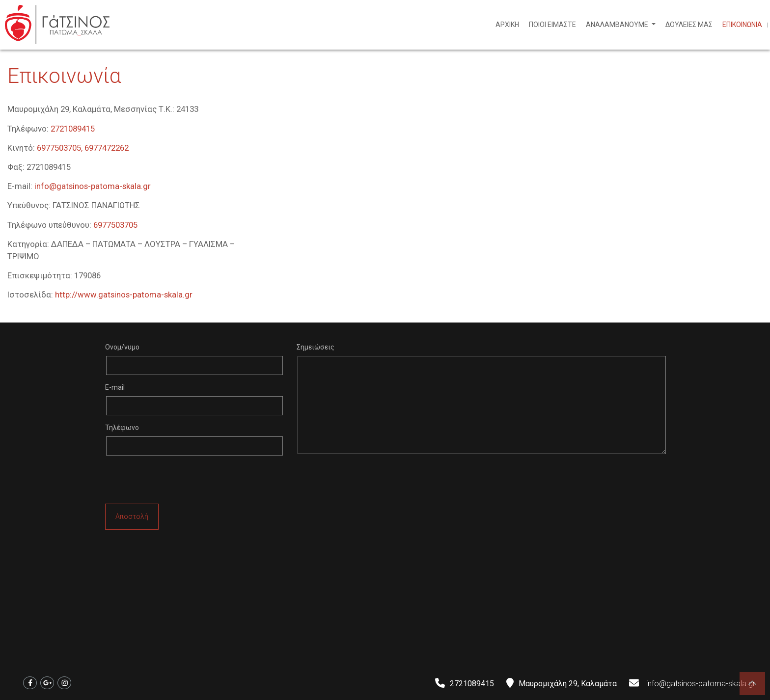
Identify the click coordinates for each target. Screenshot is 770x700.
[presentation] (180, 482)
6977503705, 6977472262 (83, 148)
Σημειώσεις (316, 347)
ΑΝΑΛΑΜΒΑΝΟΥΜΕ (618, 25)
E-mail (115, 387)
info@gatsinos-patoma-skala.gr (93, 186)
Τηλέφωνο (122, 428)
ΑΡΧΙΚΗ (507, 25)
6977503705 (115, 225)
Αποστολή (132, 516)
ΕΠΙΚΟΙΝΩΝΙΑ (742, 25)
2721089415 (73, 129)
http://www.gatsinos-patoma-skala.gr (124, 295)
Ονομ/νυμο (122, 347)
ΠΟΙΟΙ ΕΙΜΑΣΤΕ (552, 25)
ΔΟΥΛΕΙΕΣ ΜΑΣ (689, 25)
